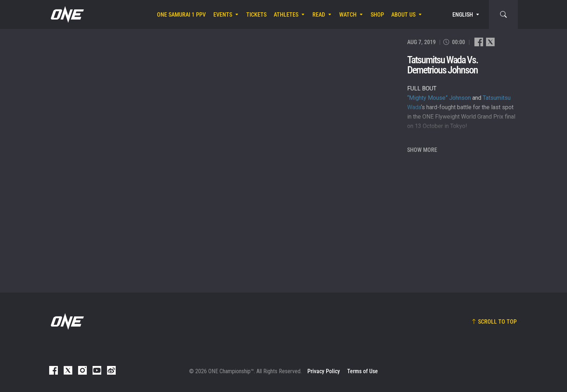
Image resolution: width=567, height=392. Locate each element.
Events (223, 15)
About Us (403, 15)
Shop (377, 15)
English (463, 15)
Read (319, 15)
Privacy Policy (324, 371)
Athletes (286, 15)
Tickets (256, 15)
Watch (348, 15)
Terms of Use (363, 371)
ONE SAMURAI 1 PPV (181, 15)
